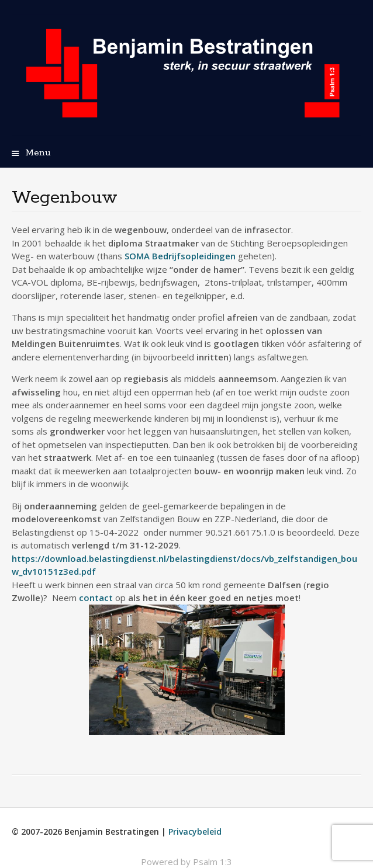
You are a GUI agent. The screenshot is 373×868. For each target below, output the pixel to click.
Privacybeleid (195, 831)
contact (96, 598)
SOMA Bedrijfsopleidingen (180, 256)
